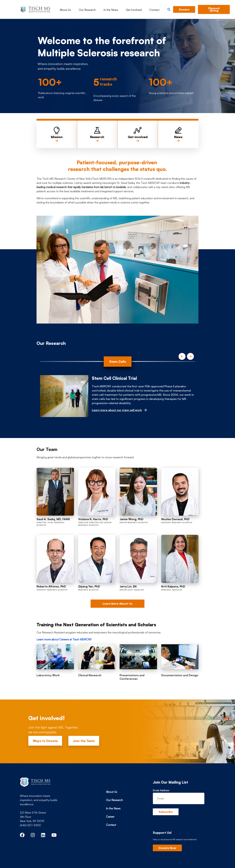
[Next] (190, 356)
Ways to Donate (45, 741)
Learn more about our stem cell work (117, 410)
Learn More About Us (117, 604)
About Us (65, 10)
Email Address (161, 790)
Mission (57, 139)
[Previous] (182, 356)
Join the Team (84, 741)
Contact (154, 10)
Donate (184, 9)
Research (97, 139)
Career (110, 817)
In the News (111, 10)
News (178, 139)
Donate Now (167, 848)
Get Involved (134, 10)
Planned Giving (214, 9)
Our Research (87, 10)
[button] (169, 9)
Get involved (138, 139)
